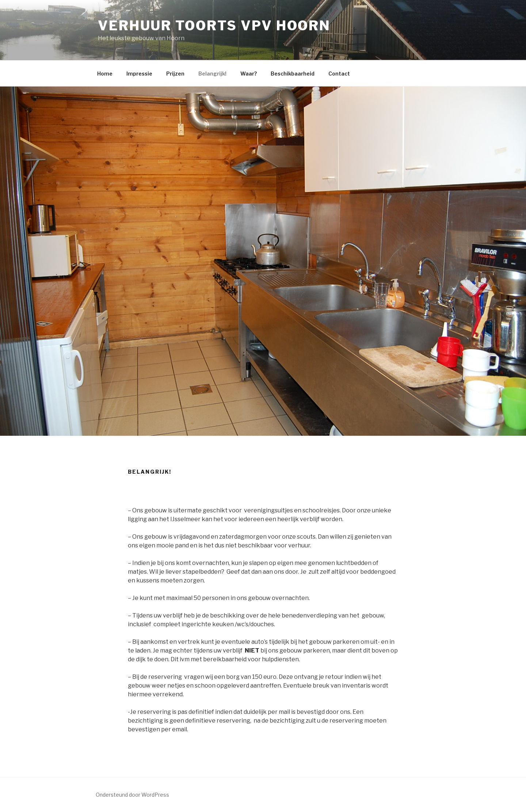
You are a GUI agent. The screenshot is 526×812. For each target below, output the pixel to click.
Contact (339, 74)
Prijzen (175, 74)
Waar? (249, 74)
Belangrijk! (212, 74)
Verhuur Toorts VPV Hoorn (214, 26)
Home (105, 74)
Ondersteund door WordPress (132, 795)
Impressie (139, 74)
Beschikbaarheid (293, 74)
